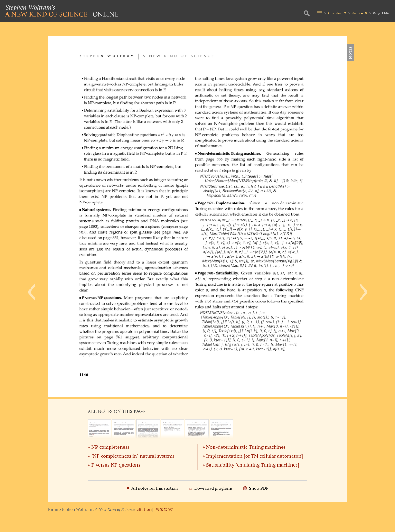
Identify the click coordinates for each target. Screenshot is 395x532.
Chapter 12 (337, 13)
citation (144, 509)
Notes (350, 53)
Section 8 (359, 13)
